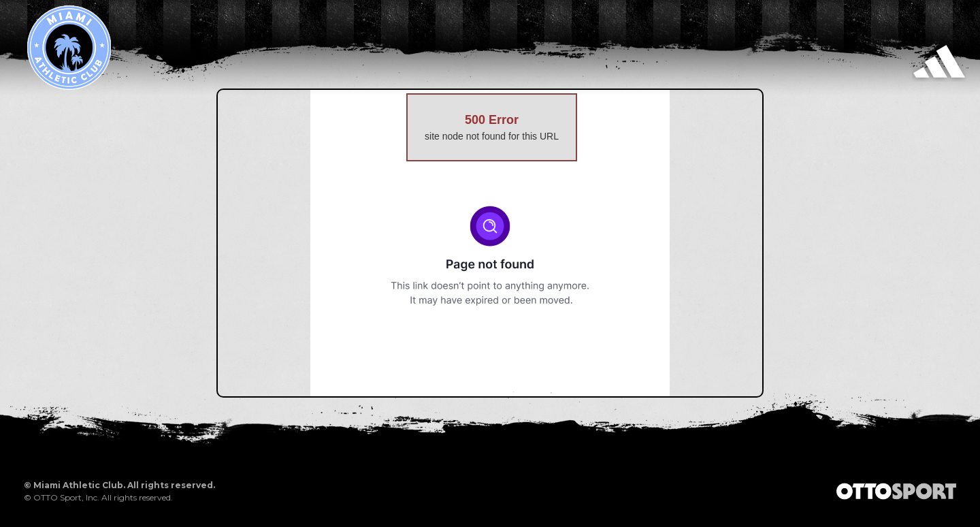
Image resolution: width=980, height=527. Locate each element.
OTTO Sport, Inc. (66, 497)
